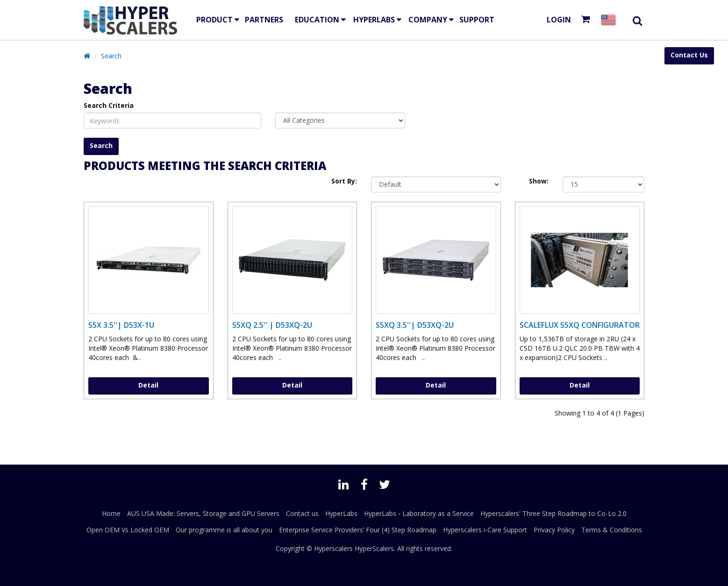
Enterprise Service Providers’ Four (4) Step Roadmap (358, 530)
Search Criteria (109, 105)
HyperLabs (374, 20)
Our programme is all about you (224, 530)
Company (428, 20)
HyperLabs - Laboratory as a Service (419, 513)
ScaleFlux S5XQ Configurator (580, 325)
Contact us (302, 513)
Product (214, 20)
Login (559, 20)
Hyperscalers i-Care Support (485, 530)
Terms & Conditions (612, 530)
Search (111, 56)
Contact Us (689, 55)
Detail (148, 385)
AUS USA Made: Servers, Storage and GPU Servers (203, 513)
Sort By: (344, 181)
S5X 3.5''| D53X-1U (121, 325)
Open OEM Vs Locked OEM (128, 530)
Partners (264, 20)
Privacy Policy (554, 530)
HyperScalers (374, 548)
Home (111, 513)
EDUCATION (317, 20)
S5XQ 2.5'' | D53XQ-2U (272, 325)
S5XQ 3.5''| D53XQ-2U (415, 325)
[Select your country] (610, 20)
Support (477, 20)
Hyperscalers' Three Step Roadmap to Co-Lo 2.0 (553, 513)
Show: (539, 181)
